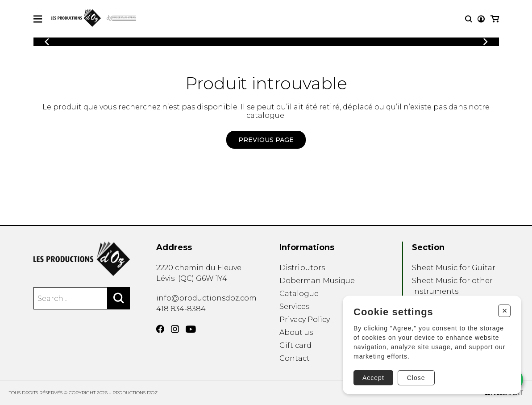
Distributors (302, 268)
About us (296, 332)
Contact (295, 358)
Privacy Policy (305, 319)
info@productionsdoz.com (206, 298)
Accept (373, 378)
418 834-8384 (181, 309)
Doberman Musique (317, 281)
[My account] (481, 19)
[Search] (119, 298)
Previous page (266, 140)
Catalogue (299, 294)
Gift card (295, 345)
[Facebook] (160, 329)
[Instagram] (175, 329)
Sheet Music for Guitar (454, 268)
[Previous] (47, 42)
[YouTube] (191, 329)
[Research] (469, 19)
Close (416, 378)
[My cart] (495, 19)
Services (294, 307)
